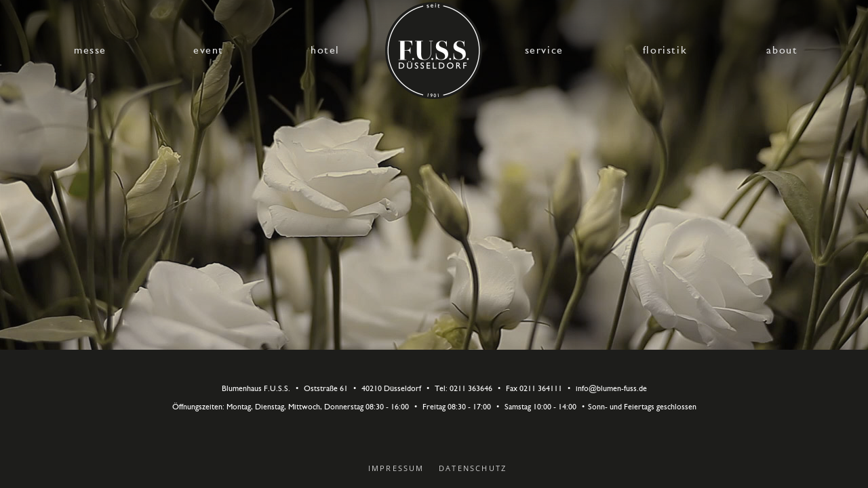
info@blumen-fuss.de (611, 389)
